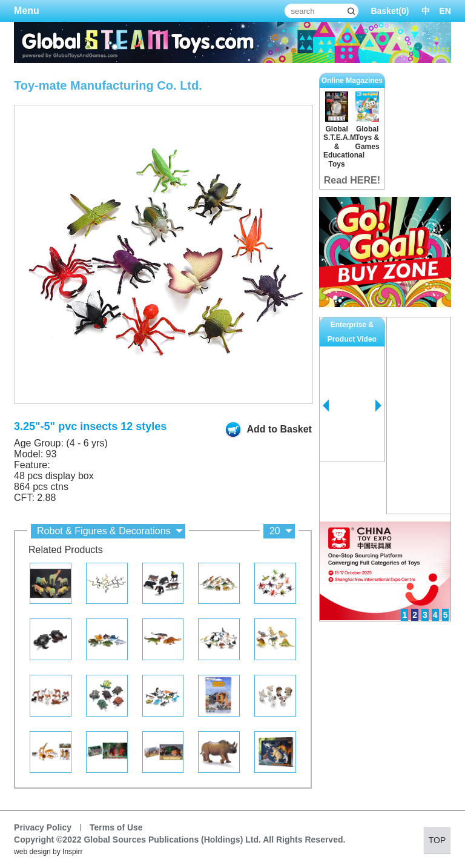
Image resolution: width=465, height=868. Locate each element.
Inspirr (72, 852)
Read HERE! (352, 180)
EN (445, 11)
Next (378, 406)
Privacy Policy (43, 827)
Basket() (390, 11)
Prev (326, 406)
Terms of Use (116, 827)
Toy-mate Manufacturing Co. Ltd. (108, 85)
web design (32, 852)
